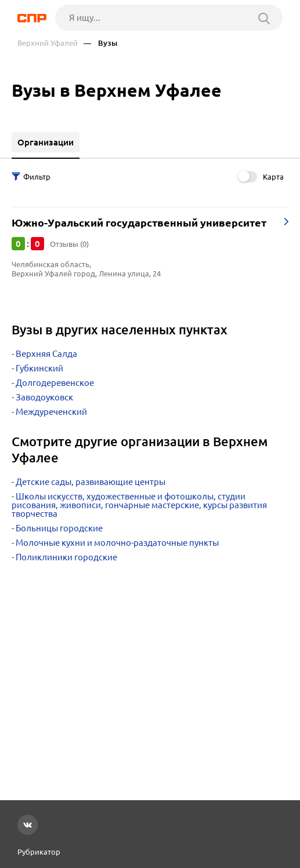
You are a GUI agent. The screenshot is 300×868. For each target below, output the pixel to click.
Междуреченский (51, 412)
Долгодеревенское (55, 383)
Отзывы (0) (69, 244)
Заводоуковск (44, 397)
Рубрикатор (39, 852)
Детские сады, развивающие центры (91, 482)
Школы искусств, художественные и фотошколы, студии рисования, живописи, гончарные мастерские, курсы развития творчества (139, 505)
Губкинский (39, 368)
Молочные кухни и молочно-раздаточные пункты (117, 543)
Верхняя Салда (46, 354)
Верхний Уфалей (48, 43)
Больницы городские (59, 528)
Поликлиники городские (66, 557)
